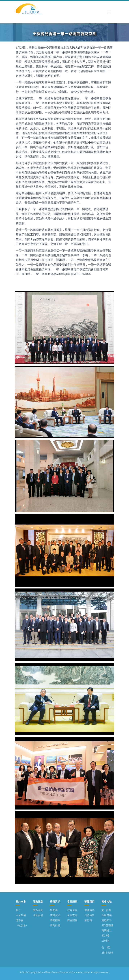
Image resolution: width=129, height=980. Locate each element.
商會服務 (72, 920)
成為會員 (72, 910)
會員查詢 (72, 915)
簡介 (18, 910)
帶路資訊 (55, 915)
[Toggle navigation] (109, 9)
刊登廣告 (89, 915)
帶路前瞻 (55, 925)
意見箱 (88, 920)
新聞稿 (54, 910)
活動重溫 (38, 915)
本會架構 (21, 915)
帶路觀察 (55, 920)
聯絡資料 (89, 910)
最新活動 (38, 910)
